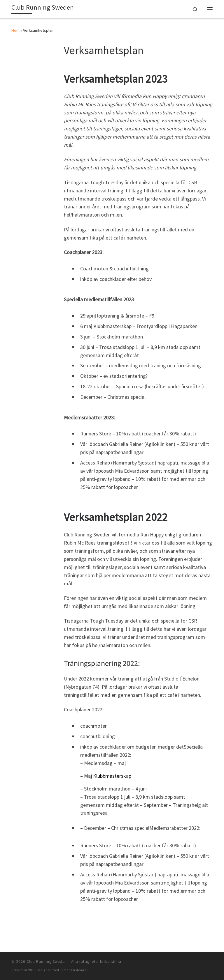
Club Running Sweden (47, 962)
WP (31, 970)
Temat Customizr (74, 970)
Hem (15, 30)
